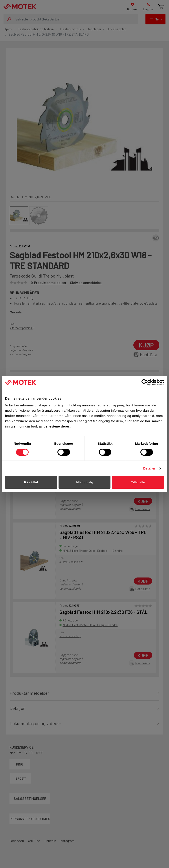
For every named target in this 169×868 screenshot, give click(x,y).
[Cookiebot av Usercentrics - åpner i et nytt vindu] (145, 382)
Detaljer (149, 468)
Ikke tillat (31, 482)
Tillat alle (138, 482)
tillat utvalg (84, 482)
